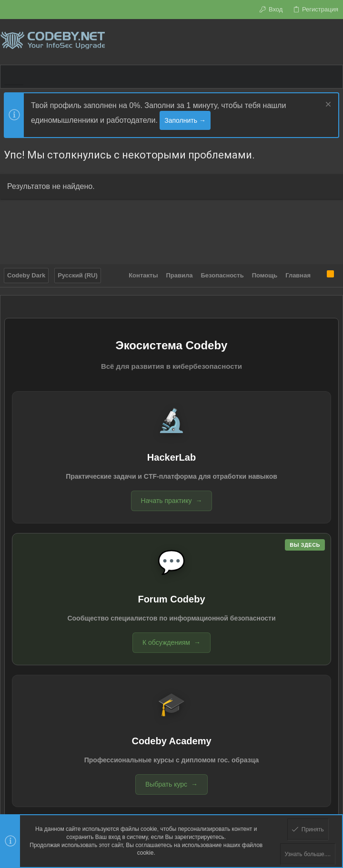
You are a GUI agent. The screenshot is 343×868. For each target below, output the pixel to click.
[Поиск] (336, 42)
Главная (298, 275)
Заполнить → (185, 120)
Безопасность (222, 275)
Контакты (143, 275)
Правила (180, 275)
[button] (14, 77)
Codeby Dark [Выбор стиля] (26, 275)
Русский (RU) (78, 275)
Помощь (265, 275)
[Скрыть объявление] (327, 105)
